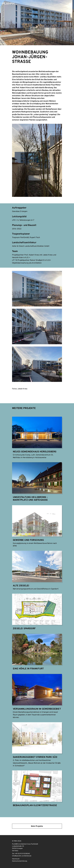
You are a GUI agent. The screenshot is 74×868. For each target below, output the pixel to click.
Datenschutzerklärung (20, 861)
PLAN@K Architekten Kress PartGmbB (9, 3)
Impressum (16, 859)
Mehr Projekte (37, 826)
